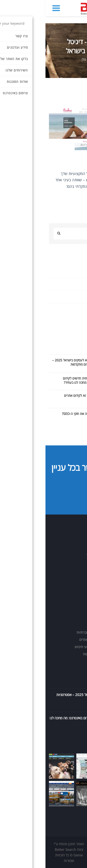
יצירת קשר (61, 492)
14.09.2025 (77, 706)
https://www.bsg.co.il (58, 579)
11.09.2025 (77, 729)
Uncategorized (72, 297)
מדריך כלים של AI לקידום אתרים (39, 396)
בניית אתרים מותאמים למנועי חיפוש (53, 647)
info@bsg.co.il (64, 571)
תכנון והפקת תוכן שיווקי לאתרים (56, 639)
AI (82, 271)
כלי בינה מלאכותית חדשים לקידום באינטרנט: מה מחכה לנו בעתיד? (39, 380)
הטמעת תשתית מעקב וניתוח (58, 654)
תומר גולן (42, 59)
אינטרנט (78, 309)
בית (81, 59)
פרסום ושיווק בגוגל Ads (61, 625)
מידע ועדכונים (63, 59)
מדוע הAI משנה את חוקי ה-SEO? (38, 414)
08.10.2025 (77, 682)
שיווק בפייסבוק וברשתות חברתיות (54, 632)
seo (81, 284)
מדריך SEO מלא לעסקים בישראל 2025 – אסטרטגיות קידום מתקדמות (34, 362)
